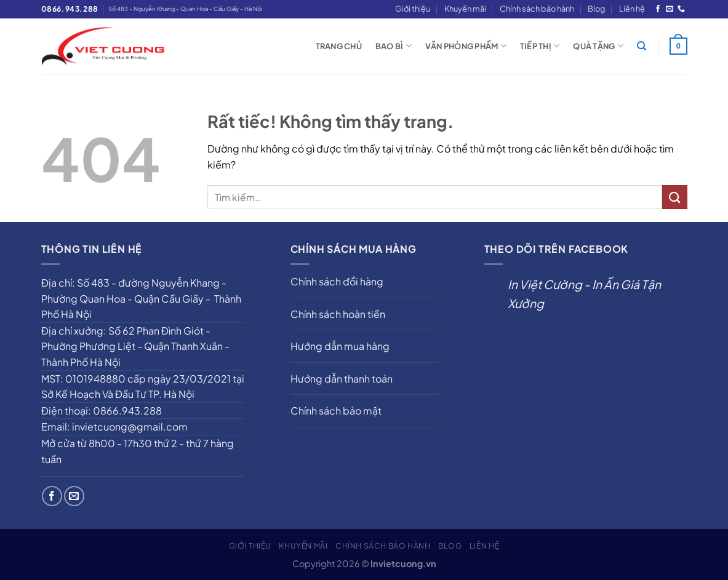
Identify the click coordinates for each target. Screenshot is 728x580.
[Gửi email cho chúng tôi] (670, 9)
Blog (596, 9)
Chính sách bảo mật (336, 411)
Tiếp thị (540, 46)
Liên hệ (632, 9)
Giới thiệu (413, 9)
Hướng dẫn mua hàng (340, 346)
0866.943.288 (70, 9)
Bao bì (394, 46)
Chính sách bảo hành (537, 9)
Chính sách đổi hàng (337, 281)
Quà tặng (598, 46)
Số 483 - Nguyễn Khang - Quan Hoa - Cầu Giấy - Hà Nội (185, 9)
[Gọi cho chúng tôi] (681, 9)
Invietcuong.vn (403, 563)
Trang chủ (339, 46)
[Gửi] (674, 197)
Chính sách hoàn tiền (338, 314)
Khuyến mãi (465, 9)
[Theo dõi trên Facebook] (658, 9)
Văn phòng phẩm (466, 46)
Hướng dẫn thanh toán (342, 379)
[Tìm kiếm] (642, 46)
